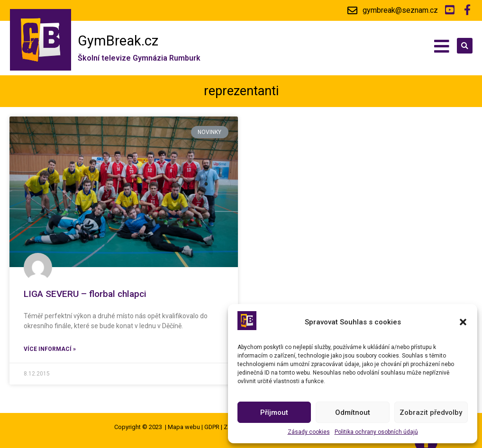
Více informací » (50, 349)
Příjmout (274, 412)
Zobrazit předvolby (431, 412)
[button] (463, 322)
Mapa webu (184, 427)
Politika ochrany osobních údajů (376, 432)
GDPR (212, 427)
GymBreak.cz (118, 41)
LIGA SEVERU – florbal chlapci (85, 294)
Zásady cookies (309, 432)
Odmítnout (353, 412)
